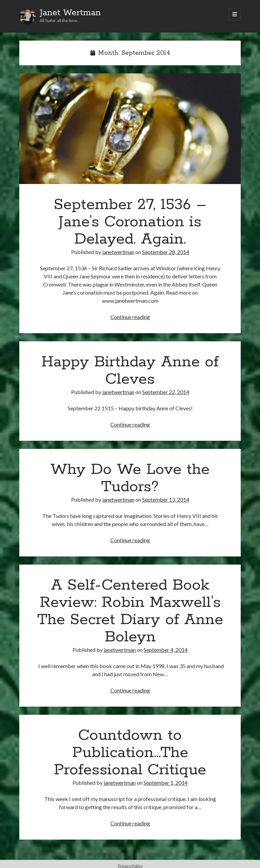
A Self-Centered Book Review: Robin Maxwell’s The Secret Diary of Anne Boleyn (130, 611)
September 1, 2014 (166, 783)
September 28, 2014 (166, 252)
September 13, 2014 (166, 499)
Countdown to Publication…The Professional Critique (130, 753)
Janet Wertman (70, 13)
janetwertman (118, 252)
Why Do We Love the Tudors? (130, 478)
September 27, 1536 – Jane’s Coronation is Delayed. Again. (130, 129)
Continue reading (130, 317)
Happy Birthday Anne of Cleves (130, 371)
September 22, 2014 (166, 392)
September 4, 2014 (166, 650)
